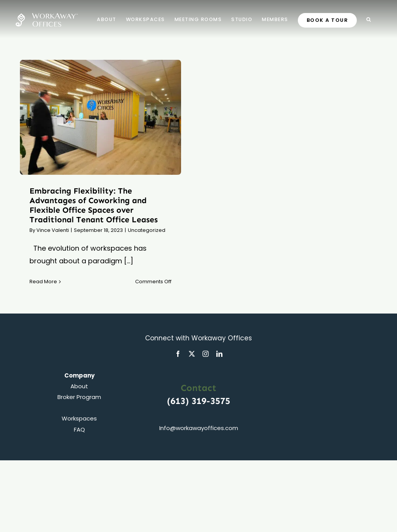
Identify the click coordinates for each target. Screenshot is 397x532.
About (79, 386)
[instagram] (206, 354)
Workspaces (79, 418)
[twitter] (192, 354)
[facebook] (178, 354)
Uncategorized (147, 230)
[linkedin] (219, 354)
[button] (369, 19)
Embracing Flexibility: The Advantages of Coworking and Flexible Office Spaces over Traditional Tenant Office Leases (94, 205)
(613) (179, 401)
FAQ (79, 429)
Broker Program (79, 397)
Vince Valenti (53, 230)
